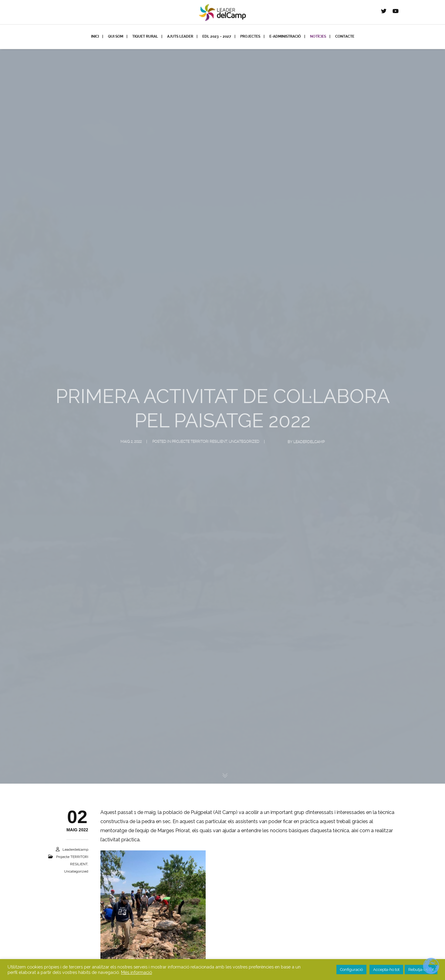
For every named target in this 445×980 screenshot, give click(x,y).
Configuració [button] (351, 970)
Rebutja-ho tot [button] (421, 970)
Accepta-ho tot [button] (386, 970)
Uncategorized (244, 442)
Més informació (137, 972)
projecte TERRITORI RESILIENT (199, 442)
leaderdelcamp (309, 442)
